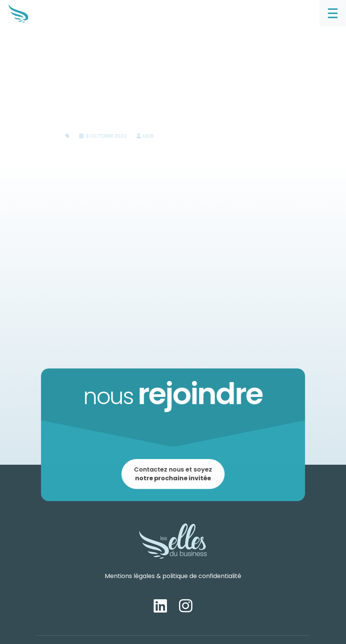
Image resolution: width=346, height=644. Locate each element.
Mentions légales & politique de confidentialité (173, 576)
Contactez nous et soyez (173, 472)
